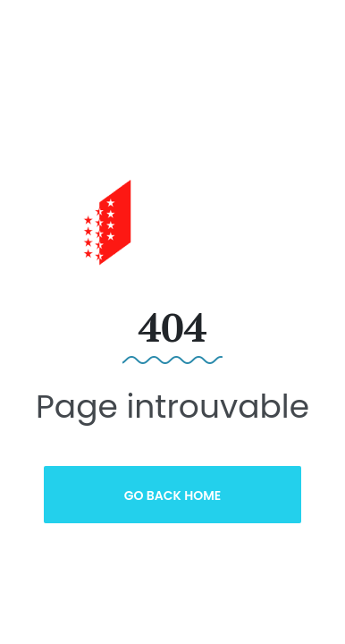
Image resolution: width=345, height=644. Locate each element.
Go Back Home (173, 496)
